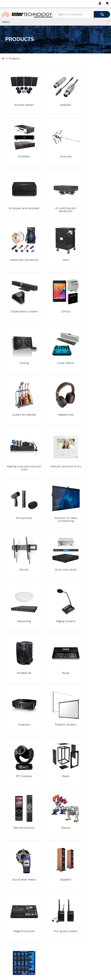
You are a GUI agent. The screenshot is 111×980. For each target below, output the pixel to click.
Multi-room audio (55, 361)
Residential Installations (26, 880)
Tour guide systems (21, 581)
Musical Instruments (23, 871)
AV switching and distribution (89, 143)
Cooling (55, 229)
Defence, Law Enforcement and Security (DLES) (40, 862)
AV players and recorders (55, 143)
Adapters (55, 97)
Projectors (20, 449)
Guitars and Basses (21, 273)
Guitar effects (89, 229)
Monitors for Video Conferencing (89, 319)
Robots (89, 493)
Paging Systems (20, 405)
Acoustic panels (21, 97)
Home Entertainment (24, 889)
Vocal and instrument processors (55, 583)
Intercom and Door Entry (21, 319)
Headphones (55, 273)
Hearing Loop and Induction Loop (89, 275)
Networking (89, 361)
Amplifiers (89, 97)
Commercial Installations (26, 875)
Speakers (55, 537)
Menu (6, 22)
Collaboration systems (89, 187)
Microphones (55, 317)
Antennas (20, 141)
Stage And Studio (89, 537)
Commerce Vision (22, 958)
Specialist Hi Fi (20, 884)
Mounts (21, 361)
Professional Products (24, 866)
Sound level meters (20, 537)
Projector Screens (55, 449)
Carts (55, 185)
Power (89, 405)
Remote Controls (55, 493)
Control (21, 229)
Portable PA (55, 405)
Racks (20, 493)
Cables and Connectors (20, 187)
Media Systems (20, 858)
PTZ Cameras (89, 449)
